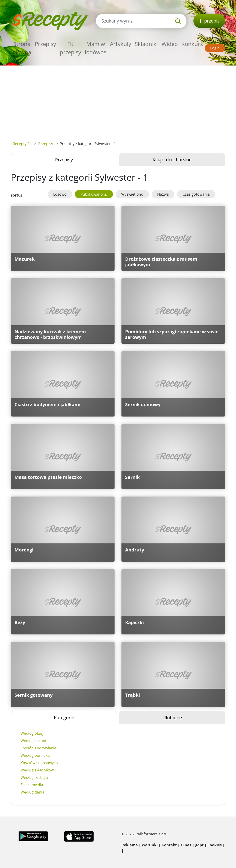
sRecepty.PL (21, 144)
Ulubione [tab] (172, 718)
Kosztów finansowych (39, 763)
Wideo (170, 44)
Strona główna (22, 48)
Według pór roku (35, 755)
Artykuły (121, 44)
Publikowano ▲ (94, 194)
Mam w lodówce (96, 48)
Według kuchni (33, 741)
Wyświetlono (132, 194)
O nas (186, 845)
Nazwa (163, 194)
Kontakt (169, 845)
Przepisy (45, 44)
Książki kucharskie (172, 160)
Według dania (32, 792)
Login (215, 48)
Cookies (215, 845)
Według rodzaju (34, 777)
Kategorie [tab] (64, 718)
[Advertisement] (118, 100)
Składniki (146, 44)
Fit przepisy (70, 48)
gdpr (199, 845)
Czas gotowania (196, 194)
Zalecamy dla (32, 785)
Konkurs (192, 44)
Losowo (60, 194)
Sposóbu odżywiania (38, 748)
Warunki (150, 845)
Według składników (37, 770)
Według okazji (32, 733)
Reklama (130, 845)
